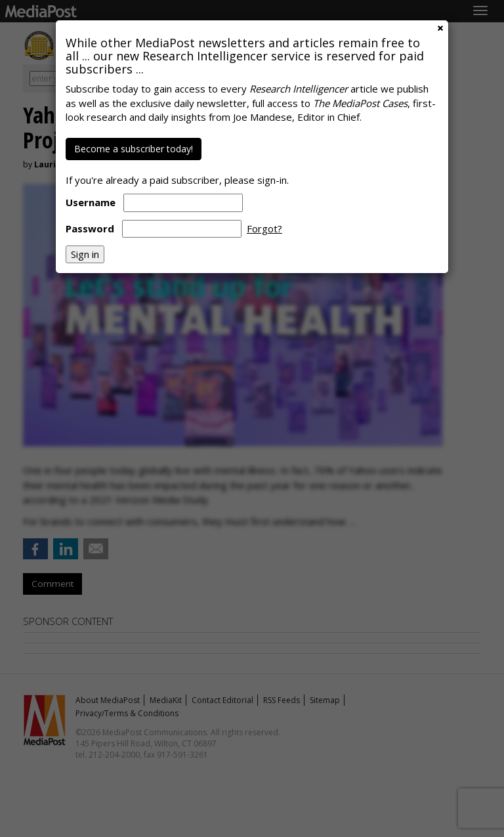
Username (91, 202)
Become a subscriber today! (134, 149)
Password (90, 228)
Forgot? (264, 228)
